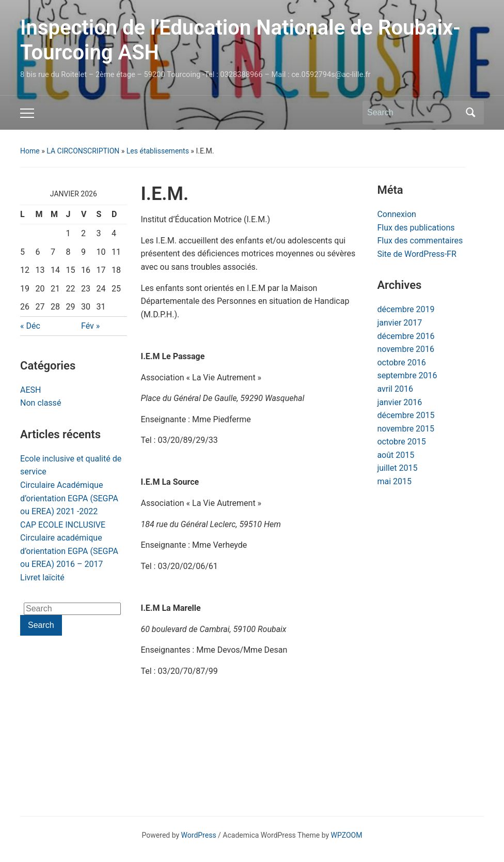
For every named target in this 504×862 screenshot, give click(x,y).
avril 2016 (395, 389)
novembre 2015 (406, 429)
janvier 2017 (399, 323)
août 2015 (396, 455)
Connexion (396, 214)
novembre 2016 (406, 349)
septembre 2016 (407, 375)
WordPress (199, 835)
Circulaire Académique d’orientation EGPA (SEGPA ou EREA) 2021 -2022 (69, 498)
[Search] (414, 113)
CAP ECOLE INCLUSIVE (63, 525)
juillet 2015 (397, 468)
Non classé (41, 403)
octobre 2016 (401, 363)
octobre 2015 (401, 442)
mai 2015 (394, 481)
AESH (30, 390)
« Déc (30, 326)
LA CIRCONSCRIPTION (83, 151)
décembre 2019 (406, 309)
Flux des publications (416, 228)
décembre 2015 (406, 415)
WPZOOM (347, 835)
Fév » (90, 326)
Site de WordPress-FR (416, 254)
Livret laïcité (42, 578)
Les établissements (158, 151)
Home (30, 151)
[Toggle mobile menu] (27, 113)
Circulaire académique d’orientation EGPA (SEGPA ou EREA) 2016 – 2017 (69, 551)
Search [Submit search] (471, 113)
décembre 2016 (406, 336)
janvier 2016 (399, 402)
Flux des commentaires (420, 241)
